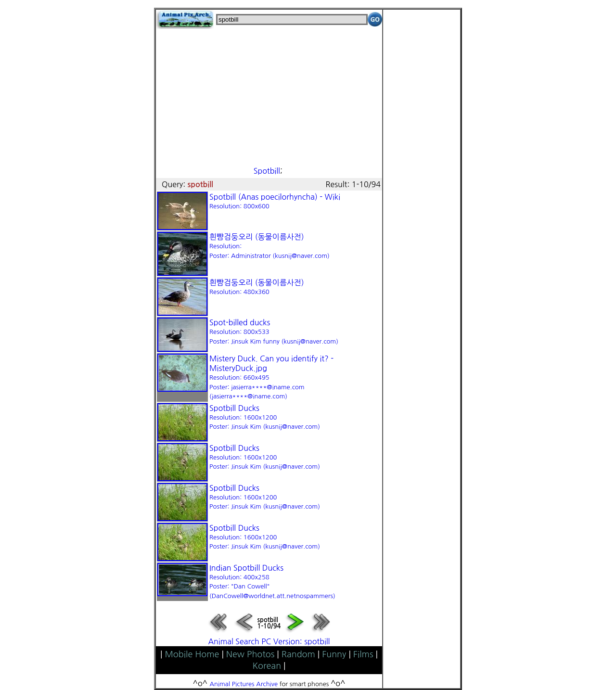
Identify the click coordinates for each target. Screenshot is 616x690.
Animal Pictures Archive (244, 684)
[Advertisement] (269, 96)
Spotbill (267, 171)
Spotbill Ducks (265, 417)
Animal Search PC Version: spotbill (269, 641)
